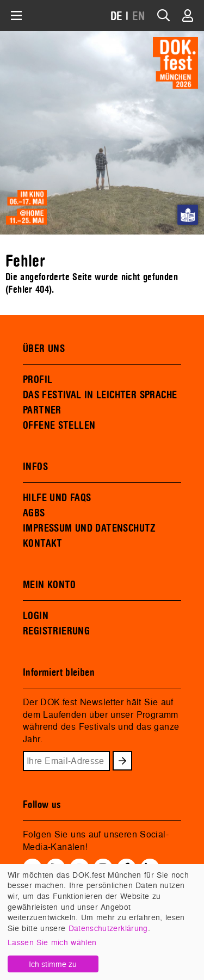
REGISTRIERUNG (56, 631)
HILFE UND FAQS (57, 498)
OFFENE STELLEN (59, 426)
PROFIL (38, 380)
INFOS (35, 467)
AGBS (34, 513)
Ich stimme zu (53, 964)
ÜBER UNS (44, 349)
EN (139, 17)
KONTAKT (43, 544)
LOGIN (36, 616)
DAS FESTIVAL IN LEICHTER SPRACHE (100, 395)
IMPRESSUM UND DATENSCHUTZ (89, 528)
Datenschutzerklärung (108, 928)
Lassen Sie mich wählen (52, 942)
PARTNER (42, 410)
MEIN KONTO (50, 585)
